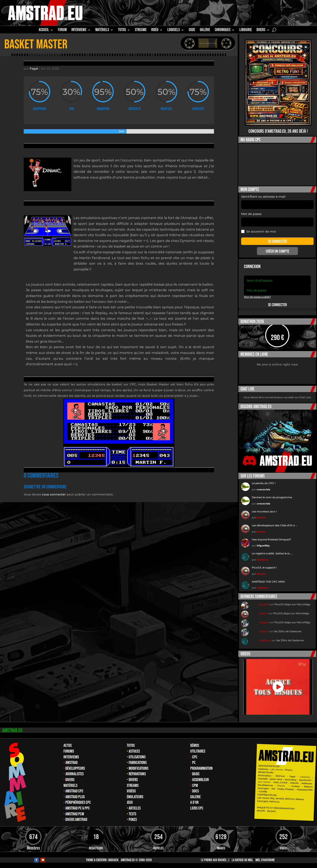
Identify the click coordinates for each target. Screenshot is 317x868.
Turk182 (263, 792)
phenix (261, 518)
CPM (195, 786)
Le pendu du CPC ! (264, 483)
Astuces (134, 751)
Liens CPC (197, 808)
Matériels (70, 786)
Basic (196, 774)
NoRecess (307, 784)
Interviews (71, 757)
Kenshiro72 (305, 780)
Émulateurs (135, 797)
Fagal (34, 69)
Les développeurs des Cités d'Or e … (274, 525)
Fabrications (138, 763)
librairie (246, 30)
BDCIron (280, 776)
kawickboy (291, 780)
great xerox (276, 779)
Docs (195, 791)
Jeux (130, 802)
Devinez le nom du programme (272, 497)
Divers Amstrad (76, 820)
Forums (69, 751)
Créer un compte (277, 251)
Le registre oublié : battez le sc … (272, 553)
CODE (192, 30)
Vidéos (131, 791)
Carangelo (263, 788)
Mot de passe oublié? (257, 297)
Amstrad (72, 763)
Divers (261, 30)
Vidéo (155, 30)
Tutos (131, 746)
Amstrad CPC (74, 791)
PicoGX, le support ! (264, 567)
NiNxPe (294, 783)
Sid (273, 789)
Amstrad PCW (75, 814)
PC (194, 763)
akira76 (261, 811)
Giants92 (263, 779)
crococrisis (263, 489)
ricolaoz (296, 786)
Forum (62, 30)
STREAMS (141, 30)
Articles (135, 808)
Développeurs (75, 768)
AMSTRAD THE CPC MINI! (268, 582)
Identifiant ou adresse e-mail (263, 197)
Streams (133, 786)
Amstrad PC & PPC (78, 808)
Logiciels (174, 30)
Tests (132, 814)
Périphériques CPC (78, 802)
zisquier (264, 622)
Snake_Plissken (286, 789)
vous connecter (54, 494)
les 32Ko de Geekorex (288, 631)
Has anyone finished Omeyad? (271, 539)
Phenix (289, 770)
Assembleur (201, 780)
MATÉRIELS (102, 30)
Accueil (44, 30)
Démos (195, 746)
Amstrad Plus (75, 797)
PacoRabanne (265, 785)
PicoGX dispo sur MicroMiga (292, 604)
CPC (195, 757)
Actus (68, 746)
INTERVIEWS (79, 30)
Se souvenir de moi (259, 231)
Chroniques (223, 30)
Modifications (139, 768)
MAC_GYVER (280, 782)
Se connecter (277, 305)
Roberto (308, 787)
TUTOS (122, 30)
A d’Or (194, 802)
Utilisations (137, 757)
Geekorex (263, 560)
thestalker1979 (305, 790)
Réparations (137, 774)
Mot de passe (251, 214)
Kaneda (264, 604)
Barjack (113, 860)
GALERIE (205, 30)
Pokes (133, 820)
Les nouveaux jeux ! (264, 511)
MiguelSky (263, 546)
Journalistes (74, 774)
